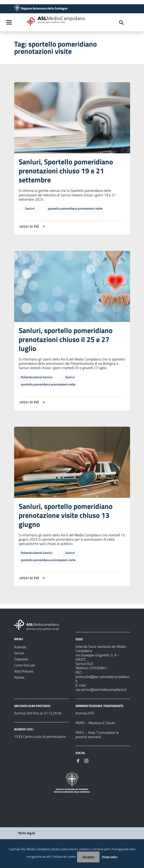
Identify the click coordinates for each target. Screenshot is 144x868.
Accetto (88, 857)
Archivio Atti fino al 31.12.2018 (38, 713)
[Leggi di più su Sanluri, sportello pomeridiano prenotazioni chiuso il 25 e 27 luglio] (33, 402)
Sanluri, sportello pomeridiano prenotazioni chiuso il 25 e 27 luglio (66, 339)
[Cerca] (122, 23)
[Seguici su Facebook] (78, 760)
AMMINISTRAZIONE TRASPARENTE (99, 706)
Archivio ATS (85, 713)
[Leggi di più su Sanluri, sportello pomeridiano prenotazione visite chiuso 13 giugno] (33, 578)
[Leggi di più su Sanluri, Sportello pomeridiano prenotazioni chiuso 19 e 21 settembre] (33, 227)
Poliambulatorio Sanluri (37, 377)
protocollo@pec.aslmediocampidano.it (103, 679)
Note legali (27, 833)
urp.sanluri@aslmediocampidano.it (101, 689)
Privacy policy (110, 857)
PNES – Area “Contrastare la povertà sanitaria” (97, 735)
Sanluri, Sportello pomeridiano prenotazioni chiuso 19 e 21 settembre (66, 171)
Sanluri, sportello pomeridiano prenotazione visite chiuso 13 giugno (66, 515)
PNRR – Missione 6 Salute (95, 723)
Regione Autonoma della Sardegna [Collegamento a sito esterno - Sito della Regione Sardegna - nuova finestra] (44, 8)
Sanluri (30, 208)
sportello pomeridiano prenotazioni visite (75, 208)
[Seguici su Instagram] (86, 760)
